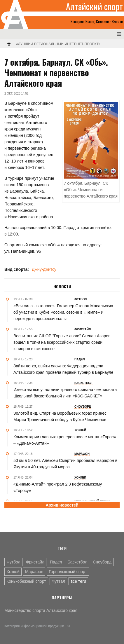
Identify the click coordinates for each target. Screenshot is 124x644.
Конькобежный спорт (26, 581)
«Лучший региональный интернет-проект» (58, 44)
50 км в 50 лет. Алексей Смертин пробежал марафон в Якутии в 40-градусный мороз (65, 464)
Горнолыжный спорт (68, 572)
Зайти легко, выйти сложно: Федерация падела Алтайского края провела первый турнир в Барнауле (63, 369)
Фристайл (35, 562)
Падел (56, 562)
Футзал (58, 581)
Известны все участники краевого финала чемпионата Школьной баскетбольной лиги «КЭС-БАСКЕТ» (65, 393)
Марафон (34, 572)
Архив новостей (62, 505)
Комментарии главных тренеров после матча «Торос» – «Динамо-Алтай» (65, 440)
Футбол (13, 562)
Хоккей (13, 572)
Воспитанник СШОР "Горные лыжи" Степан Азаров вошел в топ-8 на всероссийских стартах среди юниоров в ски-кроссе (62, 342)
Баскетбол (78, 562)
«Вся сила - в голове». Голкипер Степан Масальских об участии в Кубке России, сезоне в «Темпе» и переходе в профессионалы (63, 312)
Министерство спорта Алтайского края (41, 610)
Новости (62, 287)
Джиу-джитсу (44, 269)
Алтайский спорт (94, 6)
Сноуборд (102, 562)
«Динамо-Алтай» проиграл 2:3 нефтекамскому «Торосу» (58, 487)
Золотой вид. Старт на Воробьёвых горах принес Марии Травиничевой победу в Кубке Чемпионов (60, 416)
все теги (78, 581)
